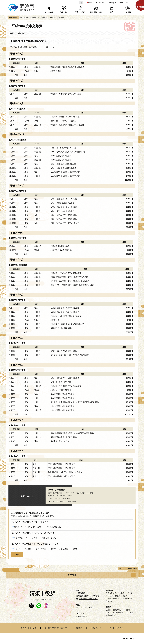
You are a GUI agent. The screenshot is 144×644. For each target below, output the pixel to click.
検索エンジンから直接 (59, 549)
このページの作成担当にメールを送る (62, 501)
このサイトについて (29, 628)
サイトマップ (125, 3)
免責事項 (79, 628)
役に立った (18, 527)
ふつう (35, 538)
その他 (75, 549)
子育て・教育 (80, 12)
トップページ (24, 17)
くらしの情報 (48, 12)
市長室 (34, 17)
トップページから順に (22, 549)
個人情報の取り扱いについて (56, 628)
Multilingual (112, 3)
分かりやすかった (21, 538)
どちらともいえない (35, 527)
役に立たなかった (54, 527)
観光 (112, 12)
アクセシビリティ (116, 628)
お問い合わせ (96, 628)
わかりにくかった (49, 538)
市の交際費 (43, 17)
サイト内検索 (41, 549)
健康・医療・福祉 (96, 12)
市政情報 (128, 12)
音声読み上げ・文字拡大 (96, 3)
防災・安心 (64, 12)
